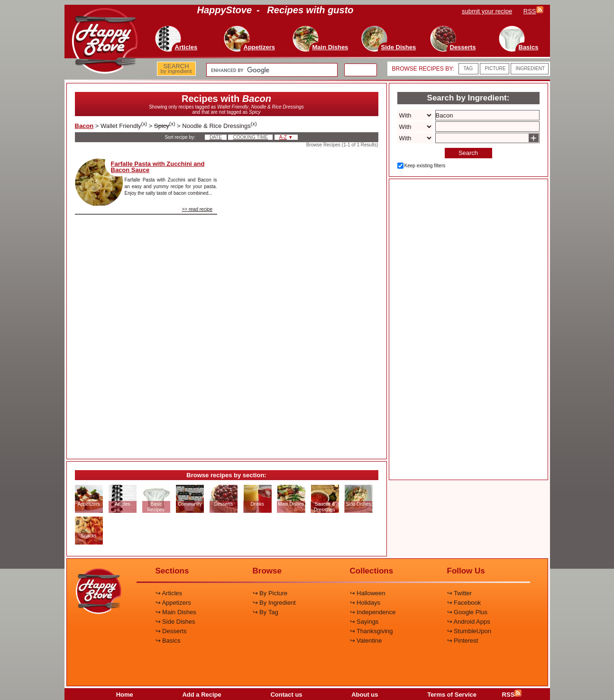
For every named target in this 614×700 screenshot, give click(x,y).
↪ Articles (169, 593)
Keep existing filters (425, 166)
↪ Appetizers (173, 603)
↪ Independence (373, 612)
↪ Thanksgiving (371, 631)
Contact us (286, 695)
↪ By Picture (270, 593)
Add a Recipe (202, 695)
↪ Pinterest (463, 641)
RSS (512, 695)
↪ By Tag (266, 612)
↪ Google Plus (467, 612)
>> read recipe (197, 209)
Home (125, 695)
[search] (271, 70)
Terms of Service (452, 695)
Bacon (84, 126)
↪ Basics (168, 641)
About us (365, 695)
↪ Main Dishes (176, 612)
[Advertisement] (306, 300)
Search (468, 153)
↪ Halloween (368, 593)
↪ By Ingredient (274, 603)
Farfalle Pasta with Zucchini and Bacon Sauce (158, 167)
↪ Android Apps (469, 622)
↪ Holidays (365, 603)
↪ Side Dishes (175, 622)
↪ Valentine (366, 641)
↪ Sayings (364, 622)
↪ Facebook (464, 603)
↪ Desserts (171, 631)
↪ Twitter (460, 593)
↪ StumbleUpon (469, 631)
